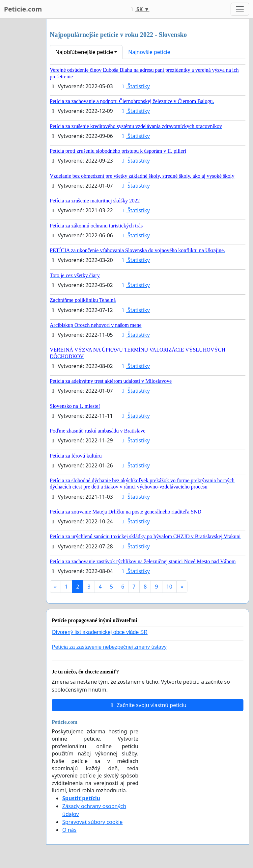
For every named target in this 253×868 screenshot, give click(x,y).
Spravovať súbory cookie (92, 822)
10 (169, 587)
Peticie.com (23, 9)
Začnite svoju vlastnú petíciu (148, 705)
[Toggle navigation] (240, 9)
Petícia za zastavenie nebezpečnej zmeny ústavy (109, 647)
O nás (69, 830)
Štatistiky (135, 86)
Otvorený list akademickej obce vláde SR (100, 632)
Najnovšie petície (149, 52)
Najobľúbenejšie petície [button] (84, 52)
